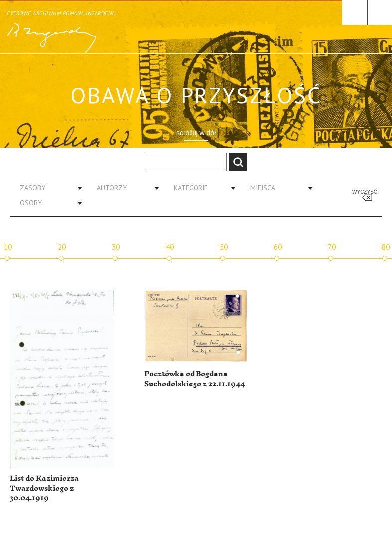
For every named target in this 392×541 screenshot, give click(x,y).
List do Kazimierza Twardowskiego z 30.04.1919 (44, 488)
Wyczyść (365, 192)
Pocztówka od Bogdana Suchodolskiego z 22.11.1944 (195, 379)
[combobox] (47, 188)
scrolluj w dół (196, 133)
